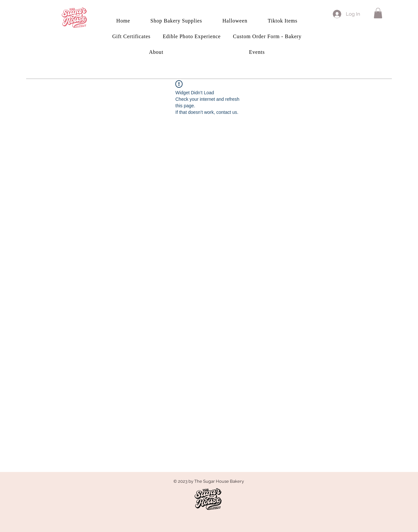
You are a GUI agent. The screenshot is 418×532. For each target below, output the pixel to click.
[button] (378, 13)
